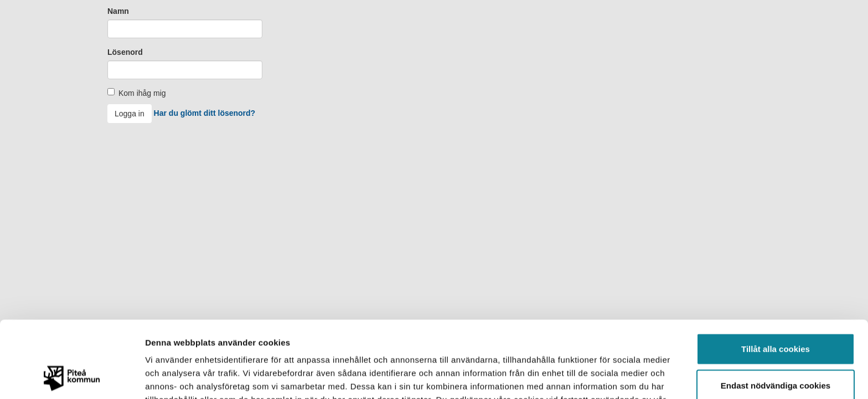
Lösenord (125, 52)
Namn (118, 11)
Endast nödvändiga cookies (776, 313)
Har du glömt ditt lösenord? (205, 113)
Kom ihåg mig (142, 93)
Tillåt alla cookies (776, 277)
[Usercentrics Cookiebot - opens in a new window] (72, 377)
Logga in (130, 114)
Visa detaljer (601, 377)
